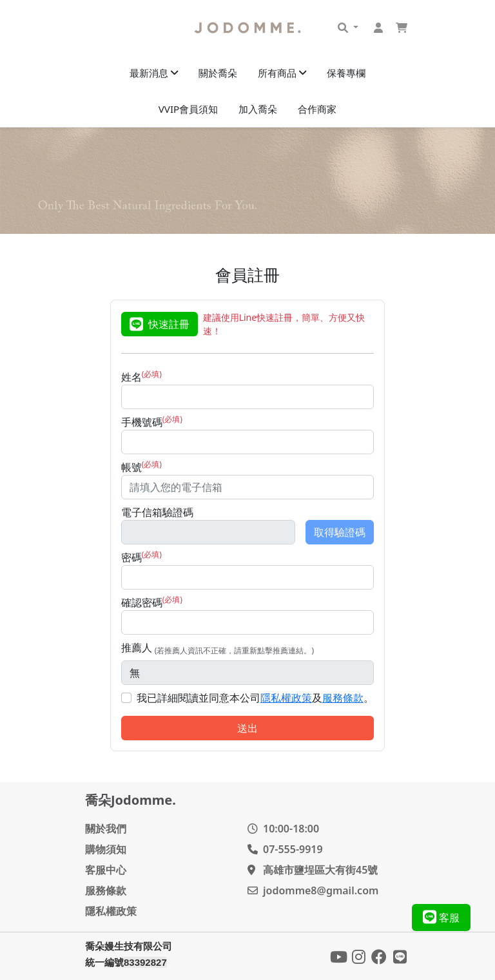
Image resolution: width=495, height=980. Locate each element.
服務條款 (343, 698)
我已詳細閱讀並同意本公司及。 (255, 698)
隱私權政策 (286, 698)
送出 (247, 728)
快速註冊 (160, 324)
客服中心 (106, 870)
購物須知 (106, 849)
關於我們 (106, 829)
